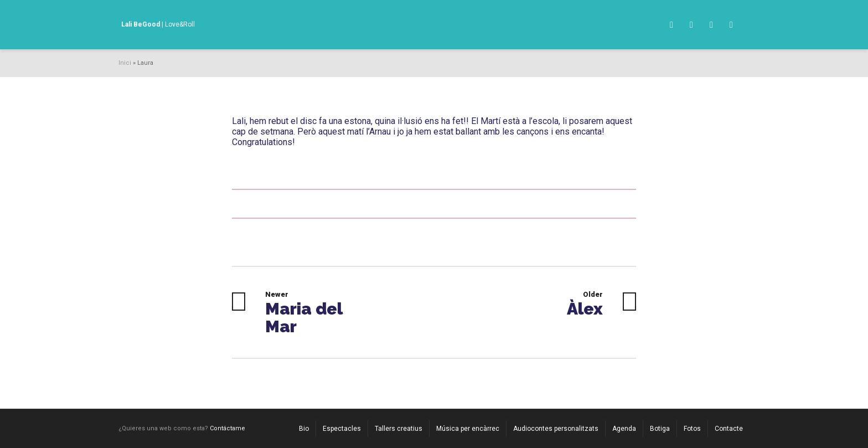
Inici (125, 63)
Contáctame (228, 428)
